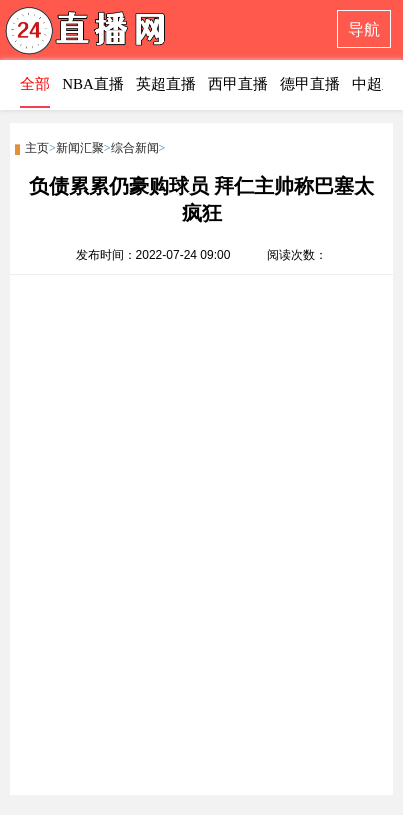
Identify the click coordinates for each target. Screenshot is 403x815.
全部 (35, 84)
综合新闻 (135, 148)
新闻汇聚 (80, 148)
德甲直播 (310, 84)
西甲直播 (238, 84)
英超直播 (166, 84)
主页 (37, 148)
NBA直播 (93, 84)
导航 (364, 29)
